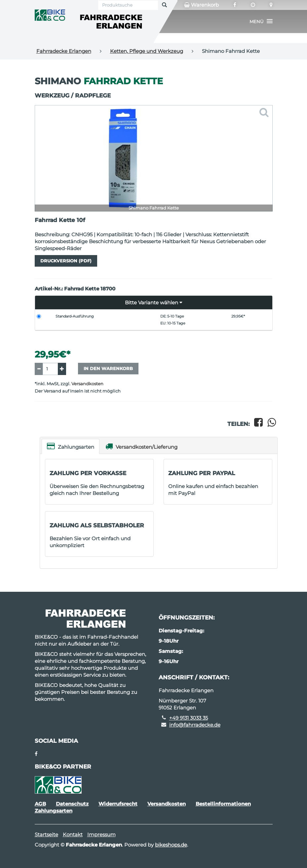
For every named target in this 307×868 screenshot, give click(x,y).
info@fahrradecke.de (195, 725)
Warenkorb (201, 5)
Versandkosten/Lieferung (141, 446)
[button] (261, 21)
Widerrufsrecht (118, 804)
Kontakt (73, 834)
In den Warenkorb (108, 368)
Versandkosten (87, 384)
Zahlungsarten (71, 446)
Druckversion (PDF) (66, 261)
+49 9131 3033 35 (189, 718)
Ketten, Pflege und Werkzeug (147, 51)
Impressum (101, 834)
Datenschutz (72, 804)
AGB (40, 804)
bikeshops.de (171, 845)
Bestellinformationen (223, 804)
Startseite (46, 834)
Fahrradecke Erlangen (64, 51)
